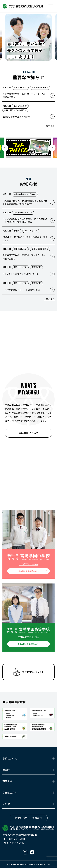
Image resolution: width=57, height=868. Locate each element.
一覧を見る (49, 126)
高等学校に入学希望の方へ (29, 644)
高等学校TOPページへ (28, 637)
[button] (5, 148)
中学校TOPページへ (28, 564)
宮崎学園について (29, 433)
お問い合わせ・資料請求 (29, 818)
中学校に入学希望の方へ (29, 571)
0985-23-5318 (17, 839)
